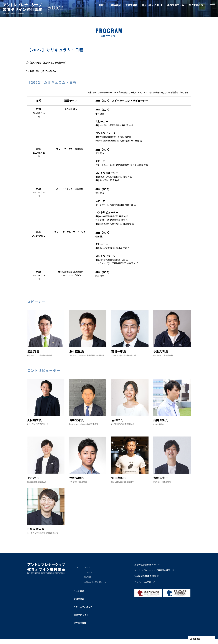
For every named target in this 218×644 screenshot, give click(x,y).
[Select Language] (201, 639)
